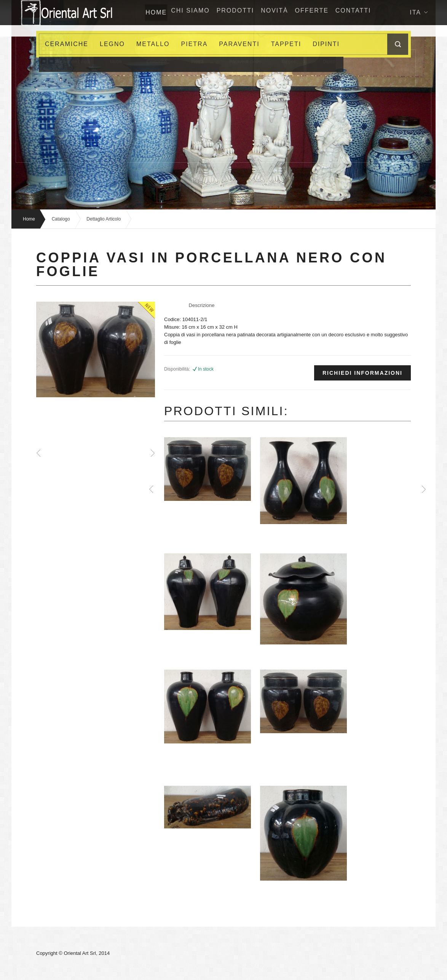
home (161, 12)
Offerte (334, 12)
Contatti (380, 12)
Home (29, 219)
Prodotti (250, 12)
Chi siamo (201, 12)
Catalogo (61, 219)
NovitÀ (293, 12)
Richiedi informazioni (362, 373)
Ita (419, 38)
